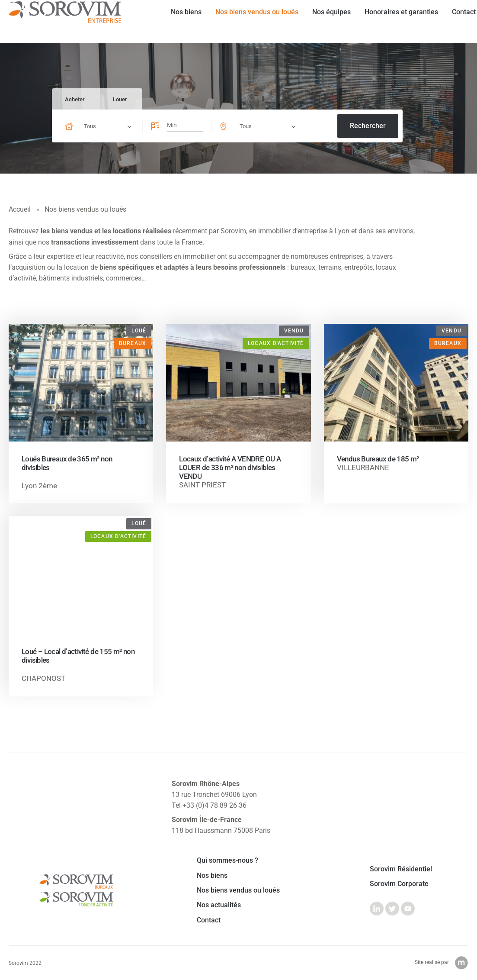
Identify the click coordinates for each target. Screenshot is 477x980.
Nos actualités (219, 905)
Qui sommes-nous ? (227, 861)
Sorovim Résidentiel (401, 869)
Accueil (20, 209)
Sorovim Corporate (399, 884)
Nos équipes (324, 21)
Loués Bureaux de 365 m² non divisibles (67, 463)
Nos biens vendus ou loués (250, 21)
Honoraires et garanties (394, 21)
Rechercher (368, 126)
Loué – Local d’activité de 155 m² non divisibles (78, 656)
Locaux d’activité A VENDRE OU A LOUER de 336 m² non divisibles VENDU (230, 467)
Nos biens (179, 21)
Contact (456, 21)
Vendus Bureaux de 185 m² (378, 459)
